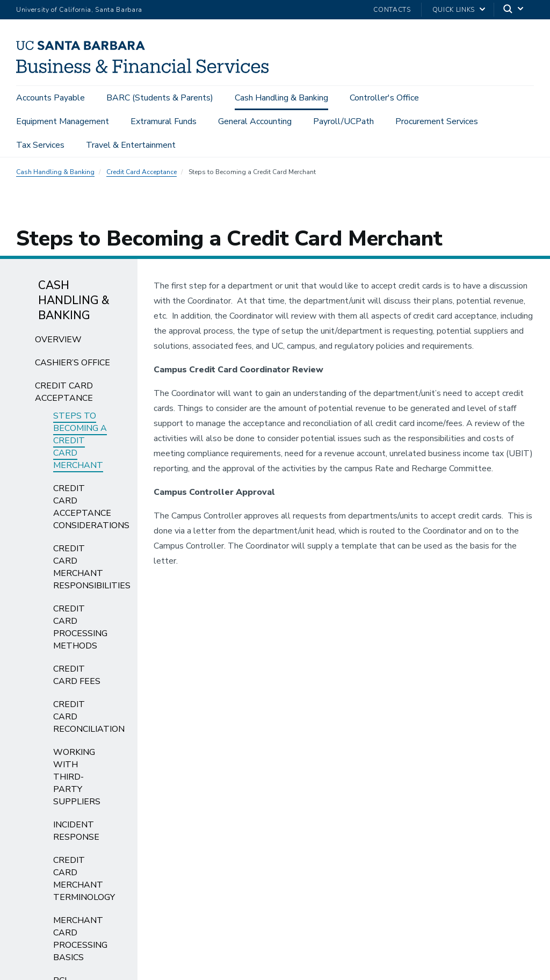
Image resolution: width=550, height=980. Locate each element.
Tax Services (40, 145)
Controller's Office (384, 98)
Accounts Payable (50, 98)
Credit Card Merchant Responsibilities (92, 567)
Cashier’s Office (73, 363)
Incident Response (76, 831)
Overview (58, 340)
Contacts (392, 10)
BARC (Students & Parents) (160, 98)
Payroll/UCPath (343, 121)
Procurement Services (437, 121)
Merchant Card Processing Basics (80, 939)
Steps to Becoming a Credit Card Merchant (80, 441)
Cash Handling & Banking (281, 98)
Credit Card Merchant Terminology (84, 879)
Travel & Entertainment (131, 145)
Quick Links (454, 10)
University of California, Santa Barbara (79, 10)
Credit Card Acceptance (142, 172)
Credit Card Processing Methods (80, 627)
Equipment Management (63, 121)
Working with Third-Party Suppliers (77, 777)
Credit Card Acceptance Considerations (91, 507)
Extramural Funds (164, 121)
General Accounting (255, 121)
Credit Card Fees (77, 675)
